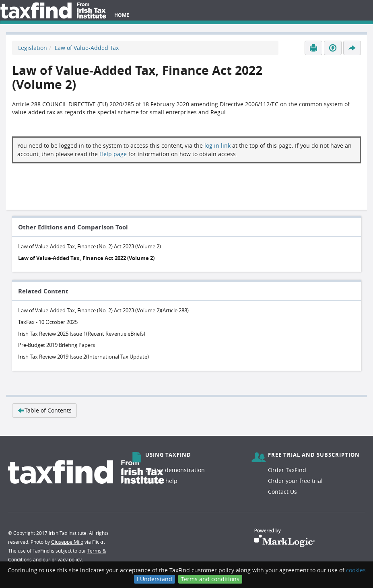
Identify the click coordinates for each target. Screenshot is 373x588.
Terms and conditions (210, 579)
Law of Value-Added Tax (87, 48)
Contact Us (282, 492)
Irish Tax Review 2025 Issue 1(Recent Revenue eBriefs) (82, 334)
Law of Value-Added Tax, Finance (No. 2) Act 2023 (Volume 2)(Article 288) (103, 310)
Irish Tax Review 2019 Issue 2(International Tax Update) (83, 357)
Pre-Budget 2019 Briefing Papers (57, 345)
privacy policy (67, 559)
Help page (113, 154)
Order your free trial (295, 481)
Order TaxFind (287, 470)
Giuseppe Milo (67, 542)
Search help (161, 481)
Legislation (33, 48)
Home (122, 15)
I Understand (155, 579)
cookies (356, 570)
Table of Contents (44, 410)
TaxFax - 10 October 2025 (48, 322)
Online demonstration (175, 470)
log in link (217, 145)
